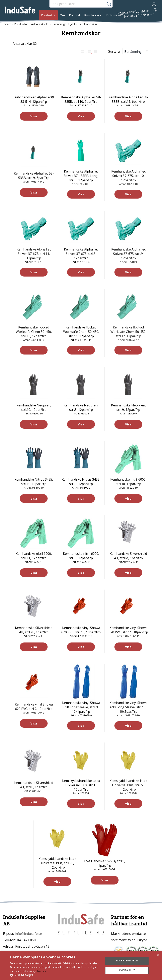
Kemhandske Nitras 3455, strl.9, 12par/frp (81, 482)
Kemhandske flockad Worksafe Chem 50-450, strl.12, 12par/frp (128, 332)
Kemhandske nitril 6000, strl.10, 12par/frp (128, 482)
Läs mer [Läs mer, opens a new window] (42, 971)
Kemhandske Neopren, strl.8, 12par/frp (81, 407)
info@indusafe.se (28, 934)
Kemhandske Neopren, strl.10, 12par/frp (34, 407)
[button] (56, 975)
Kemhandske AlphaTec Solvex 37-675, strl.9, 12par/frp (128, 254)
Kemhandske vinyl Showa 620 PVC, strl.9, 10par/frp (34, 707)
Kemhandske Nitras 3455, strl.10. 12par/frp (34, 482)
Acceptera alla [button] (127, 961)
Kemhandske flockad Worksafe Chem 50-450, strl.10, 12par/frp (34, 332)
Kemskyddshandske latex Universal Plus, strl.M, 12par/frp (128, 785)
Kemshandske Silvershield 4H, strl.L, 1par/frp (34, 785)
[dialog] (81, 966)
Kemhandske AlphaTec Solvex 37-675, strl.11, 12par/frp (34, 254)
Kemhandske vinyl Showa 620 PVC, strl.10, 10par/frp (81, 630)
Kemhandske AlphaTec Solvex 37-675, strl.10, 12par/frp (128, 176)
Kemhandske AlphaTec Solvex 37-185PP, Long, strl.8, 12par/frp (81, 176)
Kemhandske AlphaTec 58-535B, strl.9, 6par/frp (34, 176)
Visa (34, 116)
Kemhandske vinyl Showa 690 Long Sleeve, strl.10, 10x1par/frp (128, 707)
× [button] (157, 955)
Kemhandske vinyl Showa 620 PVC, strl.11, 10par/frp (128, 630)
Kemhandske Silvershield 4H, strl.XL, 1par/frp (34, 630)
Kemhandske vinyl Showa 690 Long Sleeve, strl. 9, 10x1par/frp (81, 707)
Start (7, 24)
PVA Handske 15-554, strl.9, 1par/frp (105, 863)
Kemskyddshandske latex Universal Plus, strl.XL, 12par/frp (57, 863)
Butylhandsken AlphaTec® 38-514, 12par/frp (34, 99)
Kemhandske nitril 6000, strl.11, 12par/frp (34, 556)
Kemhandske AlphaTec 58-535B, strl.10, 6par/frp (81, 99)
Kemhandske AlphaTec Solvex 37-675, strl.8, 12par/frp (81, 254)
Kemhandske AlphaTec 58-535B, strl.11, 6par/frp (128, 99)
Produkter (48, 15)
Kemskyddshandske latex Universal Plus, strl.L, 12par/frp (81, 785)
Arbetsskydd (40, 24)
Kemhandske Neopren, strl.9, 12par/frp (128, 407)
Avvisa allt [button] (127, 970)
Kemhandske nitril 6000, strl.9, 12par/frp (81, 556)
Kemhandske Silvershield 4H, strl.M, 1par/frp (128, 556)
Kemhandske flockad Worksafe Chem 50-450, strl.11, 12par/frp (81, 332)
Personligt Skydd (63, 24)
